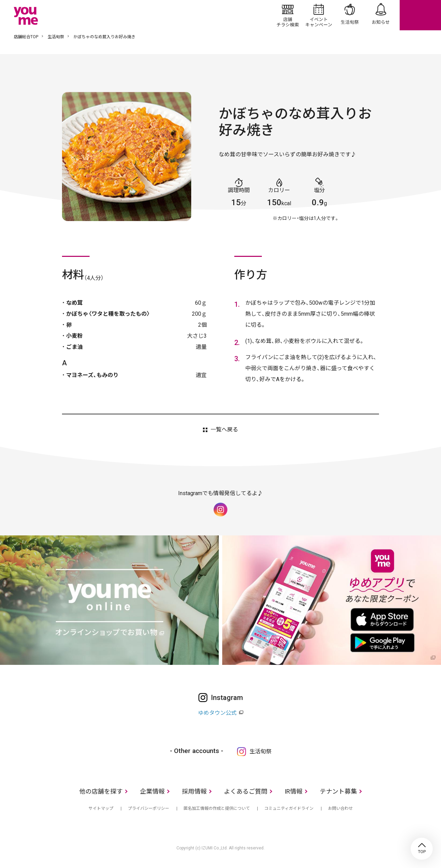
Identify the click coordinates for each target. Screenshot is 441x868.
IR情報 (294, 791)
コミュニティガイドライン (289, 808)
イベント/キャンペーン (319, 15)
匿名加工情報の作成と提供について (217, 808)
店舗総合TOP (26, 37)
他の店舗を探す (101, 791)
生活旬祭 (350, 15)
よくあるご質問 (246, 791)
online (420, 15)
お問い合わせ (340, 808)
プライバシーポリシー (148, 808)
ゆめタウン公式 (217, 713)
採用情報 (194, 791)
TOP (422, 849)
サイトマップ (101, 808)
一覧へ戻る (224, 430)
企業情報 (152, 791)
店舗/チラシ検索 (288, 15)
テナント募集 (338, 791)
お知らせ (381, 15)
